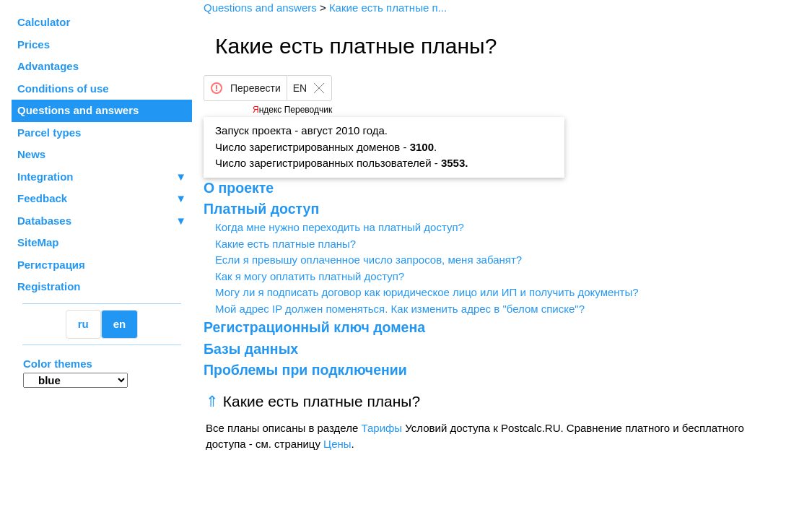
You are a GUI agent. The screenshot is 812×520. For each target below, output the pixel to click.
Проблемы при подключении (305, 370)
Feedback (102, 199)
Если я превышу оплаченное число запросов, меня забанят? (368, 260)
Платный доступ (261, 209)
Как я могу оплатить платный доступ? (310, 276)
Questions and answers (78, 110)
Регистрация (51, 265)
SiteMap (38, 242)
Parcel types (49, 133)
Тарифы (381, 428)
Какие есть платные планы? (285, 244)
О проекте (239, 188)
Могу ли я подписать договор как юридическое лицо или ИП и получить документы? (427, 292)
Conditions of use (63, 88)
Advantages (48, 66)
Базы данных (251, 349)
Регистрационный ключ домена (314, 327)
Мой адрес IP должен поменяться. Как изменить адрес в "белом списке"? (400, 309)
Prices (34, 44)
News (31, 154)
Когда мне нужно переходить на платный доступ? (340, 227)
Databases (44, 221)
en (120, 324)
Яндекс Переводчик (292, 110)
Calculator (44, 22)
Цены (337, 444)
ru (83, 324)
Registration (49, 286)
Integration (102, 177)
